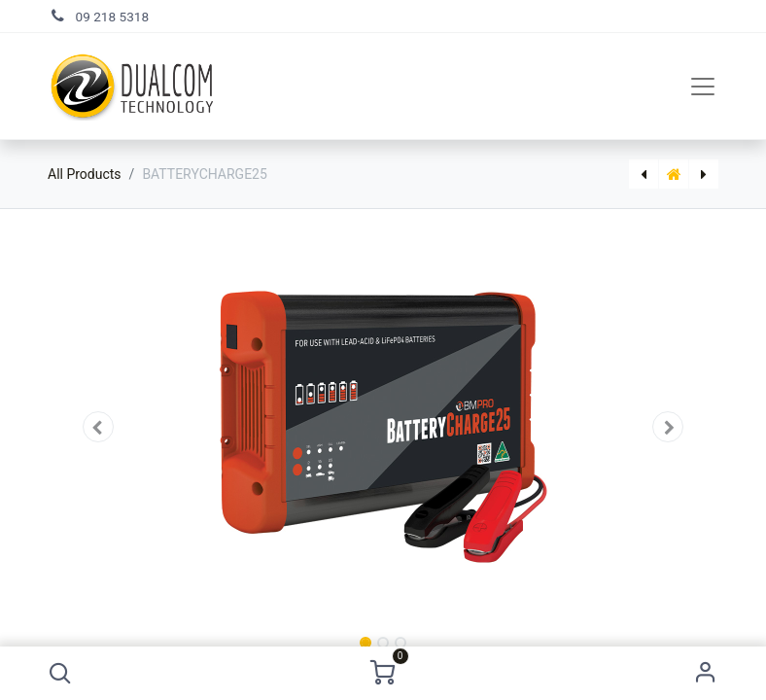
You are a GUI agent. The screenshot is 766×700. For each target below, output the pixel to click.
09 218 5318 (113, 17)
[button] (60, 673)
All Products (85, 174)
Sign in (706, 673)
